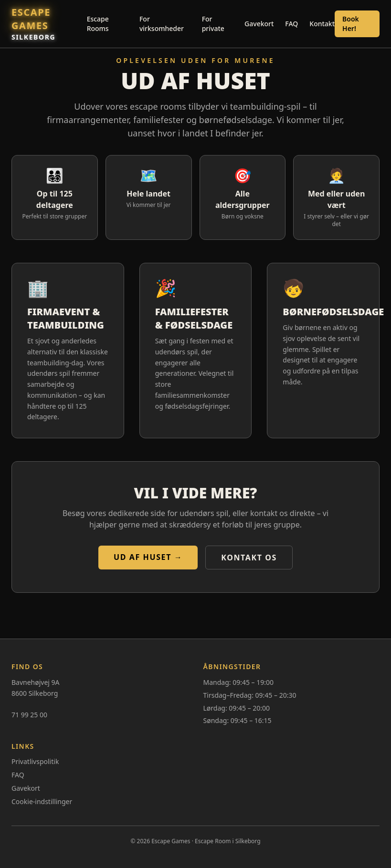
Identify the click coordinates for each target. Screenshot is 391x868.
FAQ (291, 24)
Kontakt (322, 24)
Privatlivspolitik (35, 761)
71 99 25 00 (29, 715)
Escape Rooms (98, 24)
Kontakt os (249, 558)
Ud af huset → (148, 557)
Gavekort (259, 24)
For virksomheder (162, 24)
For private (213, 24)
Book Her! (351, 24)
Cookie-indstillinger (42, 801)
